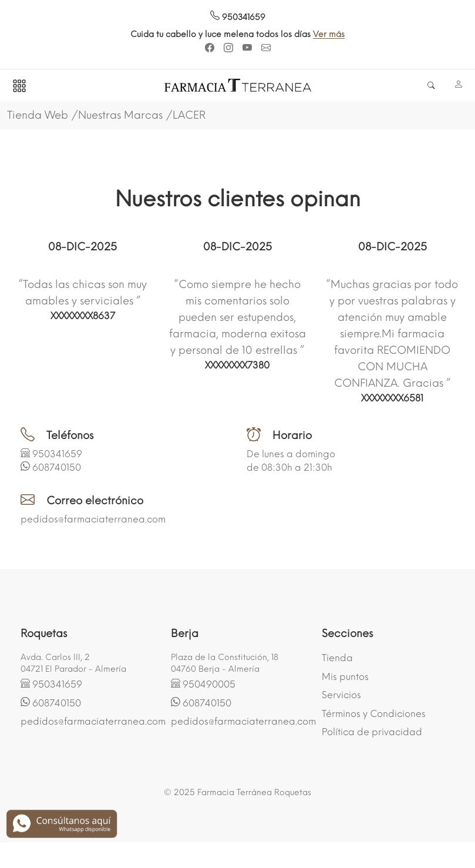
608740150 (57, 467)
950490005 (209, 684)
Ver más (355, 34)
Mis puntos (345, 677)
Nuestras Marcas (120, 115)
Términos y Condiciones (374, 714)
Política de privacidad (372, 732)
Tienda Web (38, 115)
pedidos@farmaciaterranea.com (93, 519)
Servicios (341, 695)
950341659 (238, 17)
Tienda (337, 658)
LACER (189, 115)
